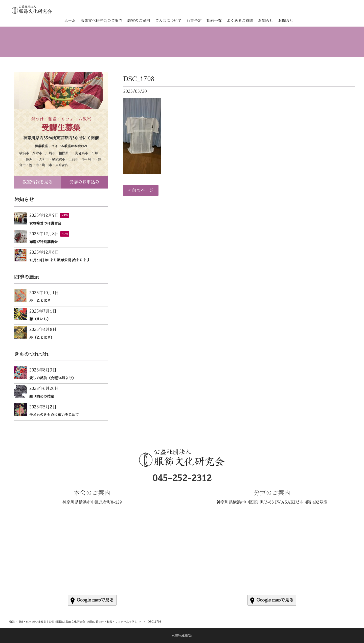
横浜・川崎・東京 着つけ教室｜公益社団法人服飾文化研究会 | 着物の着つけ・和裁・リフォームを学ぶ (73, 622)
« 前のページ (141, 190)
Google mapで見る (92, 601)
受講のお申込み (84, 182)
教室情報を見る (38, 182)
